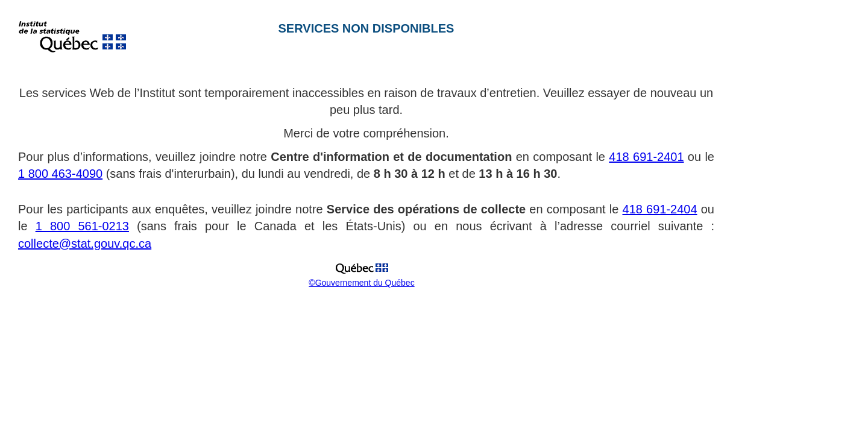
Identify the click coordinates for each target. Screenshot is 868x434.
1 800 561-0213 (82, 226)
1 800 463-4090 (60, 174)
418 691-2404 (660, 209)
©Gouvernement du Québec (361, 283)
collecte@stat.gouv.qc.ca (85, 244)
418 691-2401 (646, 157)
